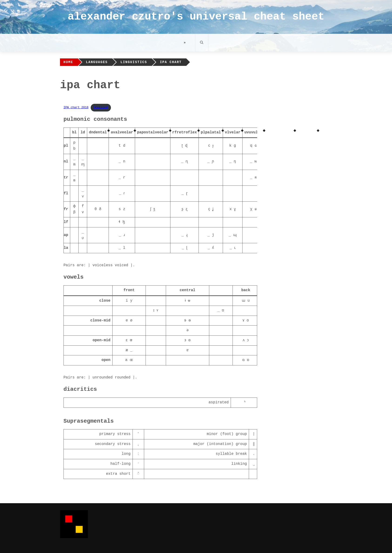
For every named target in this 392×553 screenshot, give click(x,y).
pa (139, 132)
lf (66, 222)
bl (74, 132)
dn (91, 132)
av (113, 132)
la (66, 248)
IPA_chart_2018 (76, 107)
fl (66, 193)
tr (66, 178)
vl (227, 132)
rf (174, 132)
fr (66, 209)
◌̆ (138, 474)
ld (83, 132)
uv (247, 132)
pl (203, 132)
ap (66, 235)
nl (66, 162)
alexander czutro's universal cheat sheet (196, 17)
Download (101, 107)
